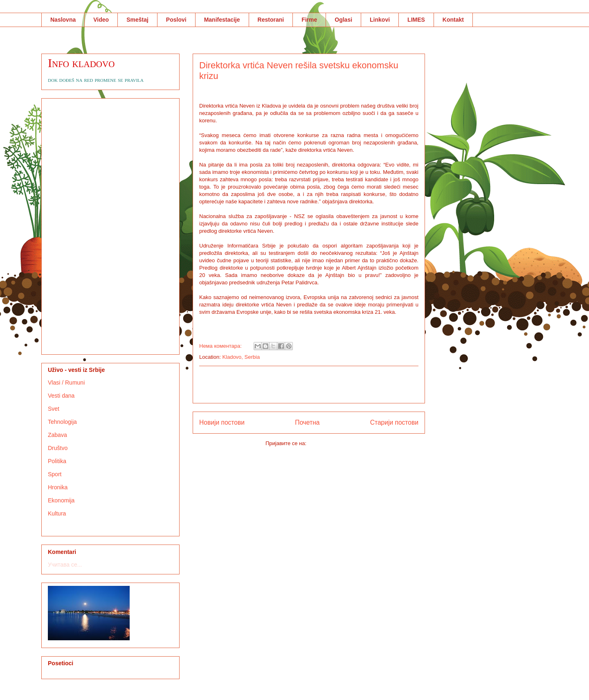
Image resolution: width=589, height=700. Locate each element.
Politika (57, 461)
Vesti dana (61, 396)
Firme (309, 20)
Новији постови (222, 422)
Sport (55, 474)
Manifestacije (222, 20)
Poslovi (176, 20)
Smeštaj (137, 20)
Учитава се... (65, 565)
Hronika (58, 487)
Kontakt (453, 20)
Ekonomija (61, 500)
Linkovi (380, 20)
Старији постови (394, 422)
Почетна (307, 422)
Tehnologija (62, 422)
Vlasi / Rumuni (66, 383)
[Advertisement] (309, 385)
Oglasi (343, 20)
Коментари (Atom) (330, 443)
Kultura (57, 513)
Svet (54, 409)
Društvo (58, 448)
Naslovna (63, 20)
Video (101, 20)
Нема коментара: (221, 346)
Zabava (57, 435)
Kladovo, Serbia (241, 357)
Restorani (271, 20)
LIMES (416, 20)
